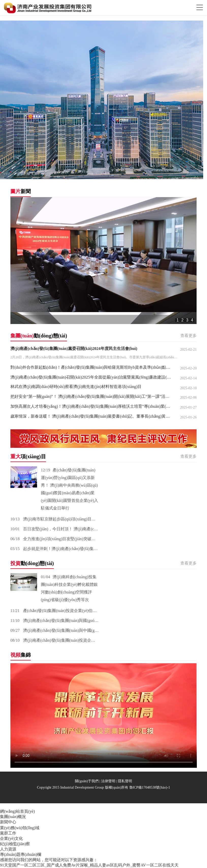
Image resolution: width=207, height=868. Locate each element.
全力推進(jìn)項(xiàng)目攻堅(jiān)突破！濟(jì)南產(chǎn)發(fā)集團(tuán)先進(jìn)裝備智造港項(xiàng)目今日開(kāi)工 (55, 539)
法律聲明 (108, 781)
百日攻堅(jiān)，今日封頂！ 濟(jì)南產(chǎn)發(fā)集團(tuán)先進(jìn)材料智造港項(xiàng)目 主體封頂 (55, 529)
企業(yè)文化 (11, 838)
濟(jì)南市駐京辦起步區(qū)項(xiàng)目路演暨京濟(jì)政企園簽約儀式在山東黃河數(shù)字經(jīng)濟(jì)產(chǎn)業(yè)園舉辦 (55, 519)
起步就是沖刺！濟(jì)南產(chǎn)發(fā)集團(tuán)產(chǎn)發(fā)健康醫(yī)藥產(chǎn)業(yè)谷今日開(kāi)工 (55, 549)
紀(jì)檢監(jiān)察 (15, 844)
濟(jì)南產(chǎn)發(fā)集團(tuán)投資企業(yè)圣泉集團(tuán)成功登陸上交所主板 (55, 640)
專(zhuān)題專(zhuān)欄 (21, 854)
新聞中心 (8, 822)
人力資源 (8, 849)
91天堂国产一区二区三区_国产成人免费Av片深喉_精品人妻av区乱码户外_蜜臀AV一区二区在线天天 (89, 865)
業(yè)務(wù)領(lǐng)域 (20, 828)
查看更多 (188, 336)
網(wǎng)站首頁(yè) (17, 811)
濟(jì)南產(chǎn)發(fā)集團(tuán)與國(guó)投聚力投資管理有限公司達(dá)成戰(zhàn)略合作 (55, 620)
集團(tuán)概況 (13, 817)
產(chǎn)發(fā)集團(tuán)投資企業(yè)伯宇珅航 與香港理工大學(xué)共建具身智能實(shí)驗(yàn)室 (55, 611)
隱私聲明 (125, 781)
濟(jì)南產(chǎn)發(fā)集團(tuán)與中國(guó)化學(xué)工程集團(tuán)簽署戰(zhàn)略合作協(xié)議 (55, 630)
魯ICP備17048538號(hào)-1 (150, 787)
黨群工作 (8, 833)
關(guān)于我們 (87, 781)
